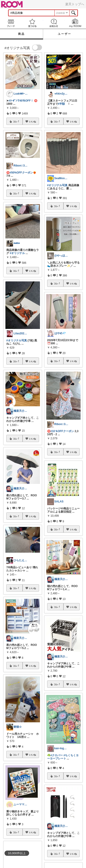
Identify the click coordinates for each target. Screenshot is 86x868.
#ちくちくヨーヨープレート (63, 757)
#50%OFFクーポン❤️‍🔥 (23, 173)
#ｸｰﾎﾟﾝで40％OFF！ (21, 101)
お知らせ (54, 23)
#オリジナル (17, 253)
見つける (32, 23)
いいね (33, 121)
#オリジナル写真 (17, 340)
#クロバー (57, 755)
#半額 (62, 104)
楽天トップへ (75, 4)
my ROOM (75, 23)
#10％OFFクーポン (62, 431)
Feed (11, 23)
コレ (16, 121)
